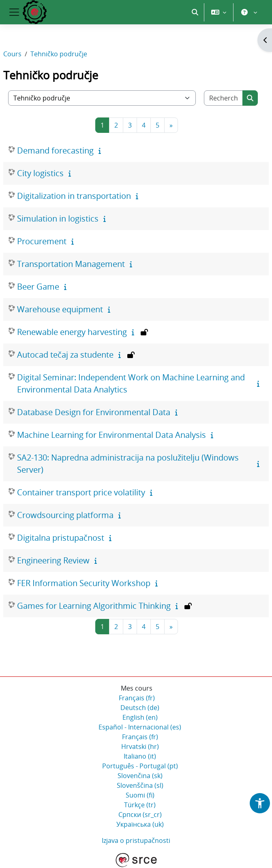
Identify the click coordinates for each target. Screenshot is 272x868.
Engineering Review (53, 560)
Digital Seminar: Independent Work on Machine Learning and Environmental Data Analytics (131, 383)
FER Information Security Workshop (84, 583)
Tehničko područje (59, 54)
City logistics (40, 173)
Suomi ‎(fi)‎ (140, 795)
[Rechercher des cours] (224, 98)
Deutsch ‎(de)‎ (140, 708)
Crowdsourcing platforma (65, 515)
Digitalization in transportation (74, 196)
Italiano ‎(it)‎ (140, 756)
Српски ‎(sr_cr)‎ (140, 815)
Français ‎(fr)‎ (137, 698)
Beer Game (38, 287)
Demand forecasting (55, 150)
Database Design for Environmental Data (94, 412)
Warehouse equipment (60, 309)
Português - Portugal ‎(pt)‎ (140, 766)
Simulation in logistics (58, 219)
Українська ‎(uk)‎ (140, 824)
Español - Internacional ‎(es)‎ (140, 727)
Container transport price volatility (81, 492)
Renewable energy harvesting (72, 332)
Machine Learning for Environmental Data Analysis (111, 435)
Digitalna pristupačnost (61, 538)
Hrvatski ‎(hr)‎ (140, 746)
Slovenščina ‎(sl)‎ (140, 785)
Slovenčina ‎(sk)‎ (140, 776)
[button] (195, 12)
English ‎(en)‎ (140, 717)
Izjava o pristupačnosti (136, 840)
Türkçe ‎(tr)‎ (140, 805)
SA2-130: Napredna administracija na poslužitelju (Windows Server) (128, 464)
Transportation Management (71, 264)
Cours (12, 54)
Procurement (42, 241)
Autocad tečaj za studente (65, 355)
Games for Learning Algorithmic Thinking (94, 606)
